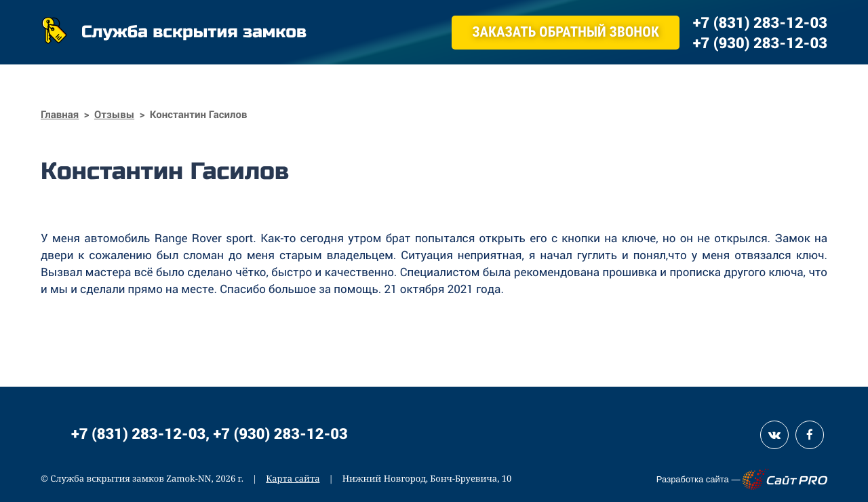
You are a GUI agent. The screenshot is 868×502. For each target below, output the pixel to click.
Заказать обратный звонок (566, 33)
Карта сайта (293, 478)
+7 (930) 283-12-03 (281, 433)
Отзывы (114, 115)
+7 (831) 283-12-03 (138, 433)
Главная (60, 115)
